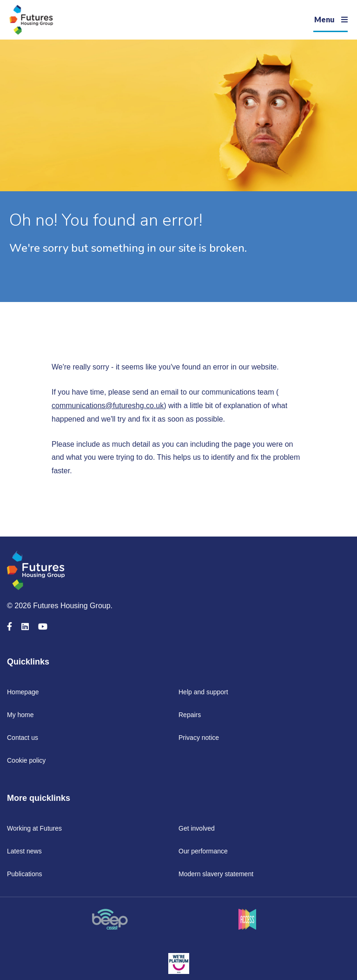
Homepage (23, 692)
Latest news (24, 851)
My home (20, 715)
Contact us (23, 738)
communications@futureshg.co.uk (108, 406)
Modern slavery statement (216, 874)
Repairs (190, 715)
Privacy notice (199, 738)
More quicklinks (39, 798)
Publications (25, 874)
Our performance (203, 851)
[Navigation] (331, 20)
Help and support (203, 692)
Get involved (197, 828)
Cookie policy (26, 760)
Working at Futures (34, 828)
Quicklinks (28, 662)
